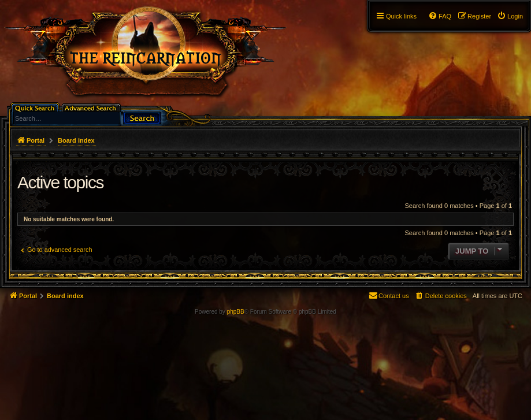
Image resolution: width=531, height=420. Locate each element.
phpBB (236, 312)
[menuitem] (510, 16)
